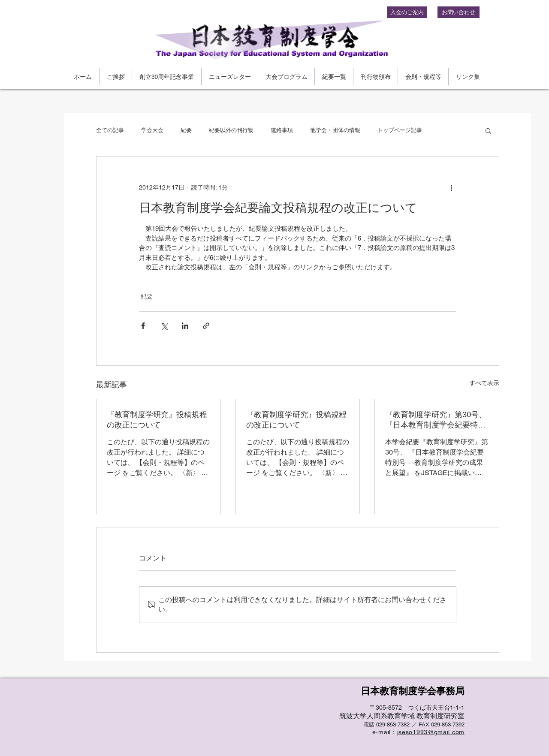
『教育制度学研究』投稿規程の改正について (157, 420)
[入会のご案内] (407, 12)
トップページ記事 (400, 130)
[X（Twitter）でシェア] (164, 326)
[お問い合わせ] (459, 12)
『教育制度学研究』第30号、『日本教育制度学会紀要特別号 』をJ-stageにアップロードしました (436, 420)
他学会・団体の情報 (335, 130)
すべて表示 (484, 383)
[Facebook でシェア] (143, 326)
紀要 (186, 130)
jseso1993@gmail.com (431, 732)
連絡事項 (282, 130)
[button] (488, 130)
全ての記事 (110, 130)
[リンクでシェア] (206, 326)
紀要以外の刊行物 (231, 130)
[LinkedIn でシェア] (185, 326)
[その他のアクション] (451, 187)
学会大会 (152, 130)
